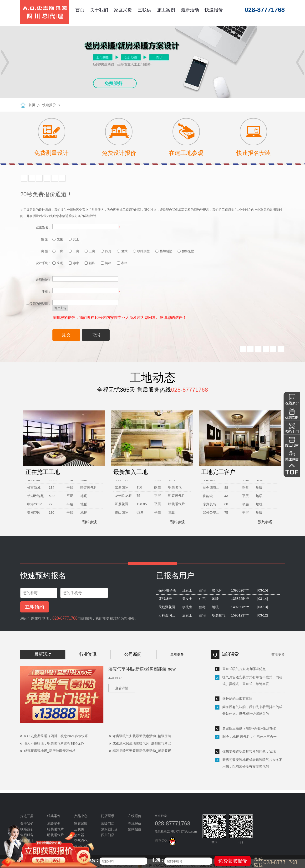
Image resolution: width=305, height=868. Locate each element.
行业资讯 (88, 654)
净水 (74, 263)
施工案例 (166, 10)
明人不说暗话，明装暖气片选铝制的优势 (54, 743)
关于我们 (99, 10)
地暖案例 (54, 824)
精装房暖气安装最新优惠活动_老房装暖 (142, 751)
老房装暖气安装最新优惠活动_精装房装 (142, 736)
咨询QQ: (166, 840)
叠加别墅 (164, 251)
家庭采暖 (123, 10)
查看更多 (177, 654)
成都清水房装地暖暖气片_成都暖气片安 (142, 743)
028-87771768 (65, 618)
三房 (90, 251)
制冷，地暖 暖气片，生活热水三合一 (249, 737)
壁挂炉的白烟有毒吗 (237, 699)
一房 (58, 251)
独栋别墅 (186, 251)
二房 (74, 251)
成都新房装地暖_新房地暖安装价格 (50, 751)
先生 (58, 239)
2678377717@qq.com (182, 831)
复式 (122, 251)
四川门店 (108, 835)
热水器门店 (109, 829)
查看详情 (122, 688)
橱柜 (106, 263)
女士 (74, 239)
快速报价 (214, 10)
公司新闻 (133, 654)
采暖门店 (108, 824)
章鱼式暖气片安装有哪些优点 (244, 669)
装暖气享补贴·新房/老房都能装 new (142, 669)
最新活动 (190, 10)
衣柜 (122, 263)
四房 (106, 251)
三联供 (145, 10)
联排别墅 (141, 251)
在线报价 (135, 824)
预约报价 (135, 829)
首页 (80, 10)
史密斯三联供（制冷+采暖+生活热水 (249, 728)
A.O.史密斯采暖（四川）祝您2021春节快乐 (56, 736)
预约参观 (87, 522)
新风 (90, 263)
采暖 (58, 263)
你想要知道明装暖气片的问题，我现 (249, 752)
